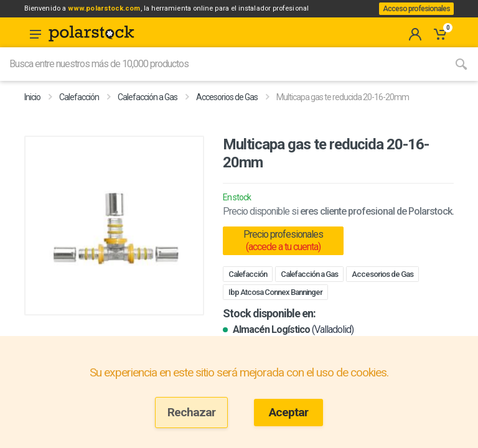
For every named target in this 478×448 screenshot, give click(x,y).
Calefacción (79, 112)
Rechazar (191, 412)
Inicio (32, 112)
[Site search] (222, 79)
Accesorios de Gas (227, 112)
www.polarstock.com (121, 12)
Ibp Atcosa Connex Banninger (275, 307)
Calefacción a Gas (148, 112)
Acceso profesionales (412, 16)
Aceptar (288, 412)
